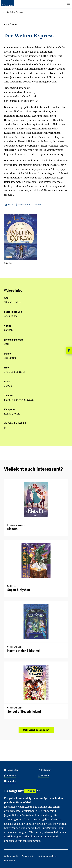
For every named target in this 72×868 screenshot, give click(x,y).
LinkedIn (44, 776)
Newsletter (11, 770)
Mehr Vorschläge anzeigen (36, 730)
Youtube (10, 781)
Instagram (45, 770)
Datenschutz (28, 856)
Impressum (9, 861)
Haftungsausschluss (48, 856)
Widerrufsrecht (11, 856)
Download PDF (23, 205)
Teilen (9, 205)
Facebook (10, 776)
